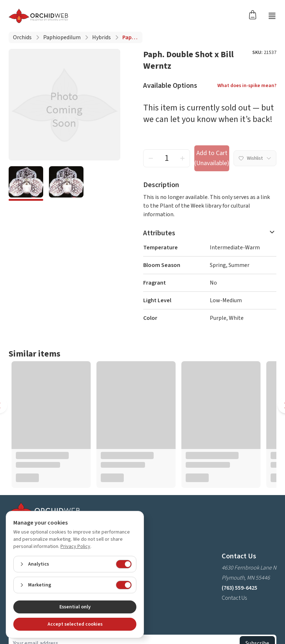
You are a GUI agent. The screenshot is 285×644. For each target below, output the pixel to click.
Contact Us (234, 598)
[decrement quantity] (151, 158)
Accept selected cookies (75, 624)
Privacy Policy (75, 547)
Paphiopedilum (62, 37)
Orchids (22, 37)
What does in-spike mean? (247, 86)
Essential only (75, 607)
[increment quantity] (182, 158)
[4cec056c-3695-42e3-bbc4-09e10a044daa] (26, 183)
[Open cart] (255, 14)
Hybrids (101, 37)
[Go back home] (38, 16)
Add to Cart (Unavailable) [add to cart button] (212, 158)
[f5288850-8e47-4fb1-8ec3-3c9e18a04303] (66, 183)
